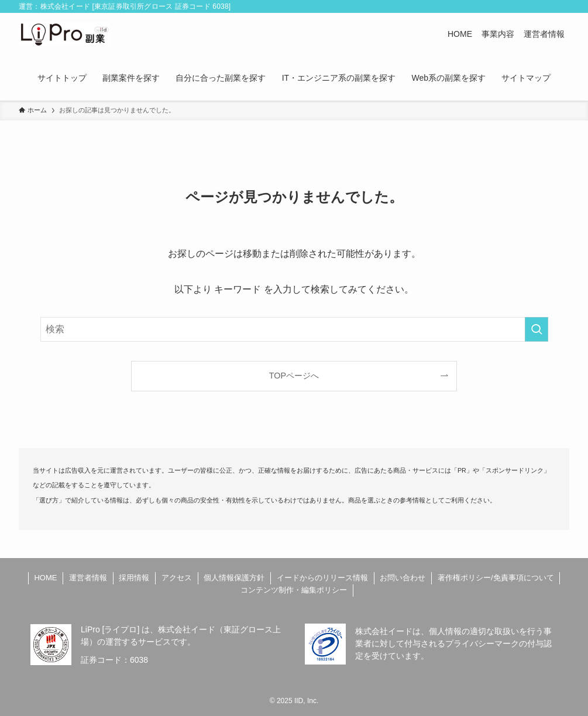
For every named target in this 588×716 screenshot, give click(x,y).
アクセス (177, 578)
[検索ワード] (294, 329)
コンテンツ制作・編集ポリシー (294, 590)
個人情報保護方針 (234, 578)
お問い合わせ (403, 578)
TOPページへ (294, 376)
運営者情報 (88, 578)
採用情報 (134, 578)
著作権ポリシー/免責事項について (496, 578)
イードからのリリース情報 (322, 578)
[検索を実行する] (537, 329)
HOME (45, 578)
